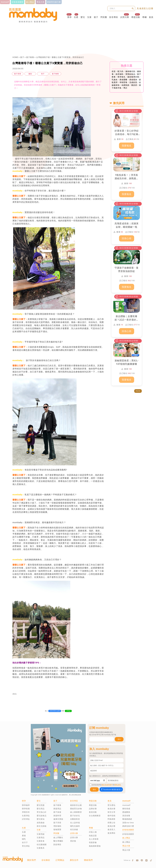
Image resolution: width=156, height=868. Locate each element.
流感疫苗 (133, 82)
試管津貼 (26, 819)
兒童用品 (41, 838)
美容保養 (126, 816)
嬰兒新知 (41, 819)
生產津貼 (26, 816)
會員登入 (111, 830)
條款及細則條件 (107, 785)
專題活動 (136, 17)
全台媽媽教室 (95, 816)
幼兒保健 (74, 830)
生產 (76, 17)
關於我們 (32, 860)
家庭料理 (57, 816)
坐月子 (25, 842)
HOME (15, 57)
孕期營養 (123, 82)
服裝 (30, 74)
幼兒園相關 (42, 845)
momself (126, 805)
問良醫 (104, 17)
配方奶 (120, 71)
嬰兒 (83, 17)
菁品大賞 (126, 850)
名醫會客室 (75, 819)
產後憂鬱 (123, 80)
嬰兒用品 (41, 809)
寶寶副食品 (130, 74)
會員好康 (111, 809)
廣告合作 (74, 860)
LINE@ (68, 711)
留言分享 (111, 812)
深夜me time (128, 823)
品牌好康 (93, 809)
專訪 (125, 88)
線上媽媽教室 (76, 812)
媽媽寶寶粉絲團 (55, 711)
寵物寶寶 (57, 830)
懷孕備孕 (26, 805)
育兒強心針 (42, 812)
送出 (119, 739)
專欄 (144, 17)
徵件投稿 (111, 816)
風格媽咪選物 (95, 846)
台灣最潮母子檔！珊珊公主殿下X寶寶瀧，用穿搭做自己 (60, 57)
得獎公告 (111, 823)
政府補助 (119, 74)
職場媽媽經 (127, 819)
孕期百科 (26, 812)
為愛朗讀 (125, 85)
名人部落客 (94, 839)
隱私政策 (118, 785)
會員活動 (93, 812)
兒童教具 (41, 848)
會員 (151, 17)
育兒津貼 (26, 846)
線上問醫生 (58, 838)
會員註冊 (111, 826)
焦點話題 (93, 836)
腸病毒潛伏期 (133, 77)
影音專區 (114, 17)
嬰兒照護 (41, 805)
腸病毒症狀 (130, 71)
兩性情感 (126, 809)
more (138, 391)
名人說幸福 (75, 823)
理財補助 (57, 826)
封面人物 (93, 832)
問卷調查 (111, 819)
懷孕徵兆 (121, 77)
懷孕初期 (26, 809)
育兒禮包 (111, 805)
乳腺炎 (115, 80)
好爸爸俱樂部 (128, 834)
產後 (24, 836)
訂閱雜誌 (60, 860)
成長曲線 (41, 823)
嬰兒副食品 (42, 816)
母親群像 (93, 842)
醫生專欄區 (58, 841)
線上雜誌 (126, 842)
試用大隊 (125, 17)
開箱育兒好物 (76, 809)
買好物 (73, 841)
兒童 (89, 17)
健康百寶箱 (58, 819)
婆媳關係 (126, 812)
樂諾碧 (134, 85)
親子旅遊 (57, 812)
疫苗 (114, 71)
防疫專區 (57, 845)
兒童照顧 (41, 834)
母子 (43, 74)
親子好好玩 (75, 816)
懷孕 (69, 17)
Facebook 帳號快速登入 (111, 789)
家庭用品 (57, 809)
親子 (96, 17)
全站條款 (46, 860)
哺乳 (24, 839)
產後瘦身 (133, 80)
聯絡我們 (88, 860)
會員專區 (111, 833)
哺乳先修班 (75, 826)
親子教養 (30, 57)
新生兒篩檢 (42, 826)
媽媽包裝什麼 (128, 826)
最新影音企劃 (76, 805)
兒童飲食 (41, 841)
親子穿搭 (18, 74)
